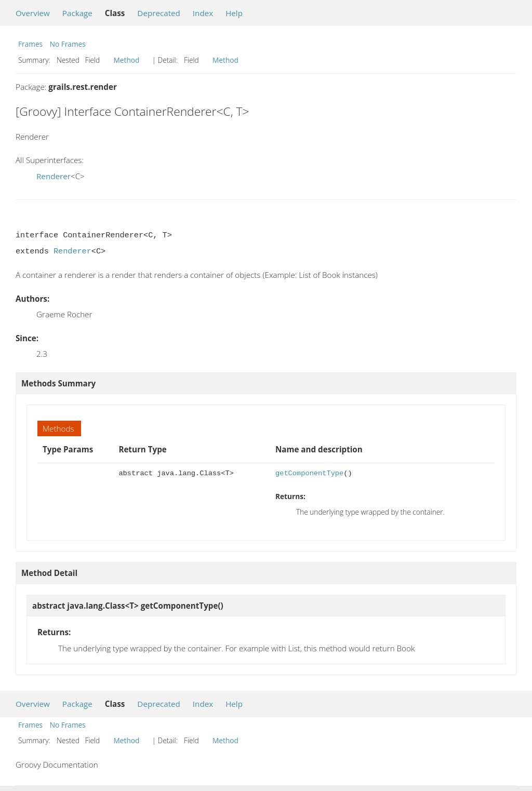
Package (77, 13)
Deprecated (159, 13)
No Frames (68, 44)
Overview (33, 13)
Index (203, 13)
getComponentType (309, 473)
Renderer (54, 176)
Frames (30, 44)
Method (127, 60)
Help (234, 13)
